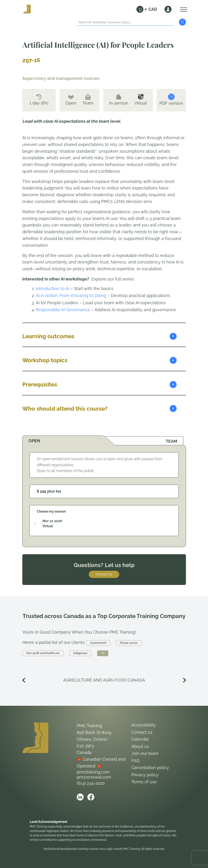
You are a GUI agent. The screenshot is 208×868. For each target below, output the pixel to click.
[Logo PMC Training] (27, 9)
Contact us (104, 574)
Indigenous (80, 653)
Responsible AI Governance (63, 310)
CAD (153, 9)
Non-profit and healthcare (43, 653)
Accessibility (144, 725)
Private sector (129, 643)
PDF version (171, 100)
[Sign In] (168, 9)
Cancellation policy (150, 768)
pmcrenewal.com (94, 777)
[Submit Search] (182, 22)
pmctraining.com (93, 772)
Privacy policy (145, 775)
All (103, 653)
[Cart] (140, 9)
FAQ (135, 761)
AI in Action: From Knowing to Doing (71, 296)
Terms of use (144, 782)
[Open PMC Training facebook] (91, 797)
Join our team (145, 753)
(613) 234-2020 (91, 783)
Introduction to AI (53, 289)
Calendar (140, 739)
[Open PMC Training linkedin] (80, 797)
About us (140, 746)
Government (98, 643)
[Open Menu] (182, 9)
